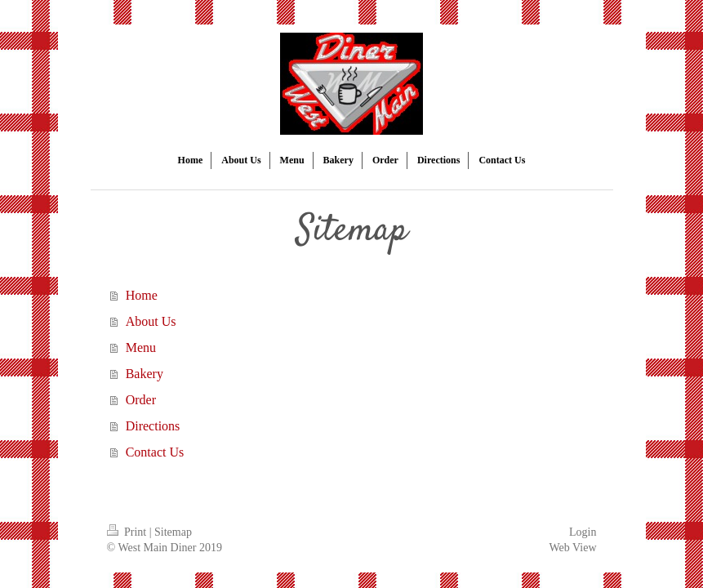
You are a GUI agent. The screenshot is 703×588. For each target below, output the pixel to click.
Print (128, 532)
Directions (153, 426)
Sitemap (173, 532)
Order (141, 400)
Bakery (145, 374)
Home (142, 295)
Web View (572, 548)
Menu (141, 347)
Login (583, 532)
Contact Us (155, 452)
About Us (151, 321)
